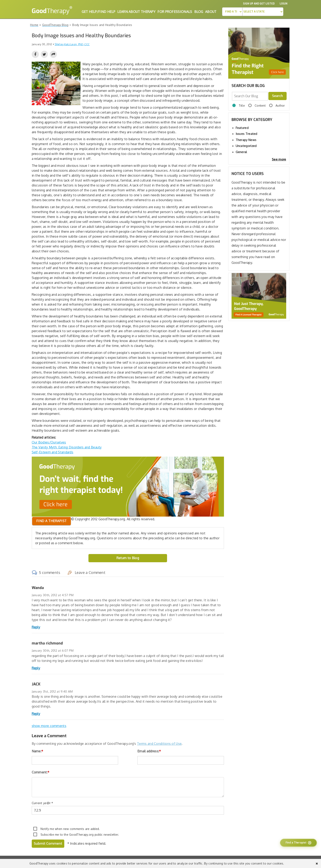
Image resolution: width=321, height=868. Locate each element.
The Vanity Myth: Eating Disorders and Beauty (67, 447)
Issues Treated (246, 134)
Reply (36, 627)
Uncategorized (246, 146)
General (241, 152)
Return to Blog (128, 558)
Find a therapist (51, 521)
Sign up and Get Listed (259, 4)
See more (279, 159)
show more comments (49, 726)
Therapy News (246, 140)
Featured (242, 128)
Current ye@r (42, 803)
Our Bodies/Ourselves (49, 442)
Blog (199, 12)
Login (284, 4)
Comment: (41, 772)
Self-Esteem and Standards (53, 452)
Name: (38, 751)
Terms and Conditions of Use (159, 744)
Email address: (149, 751)
